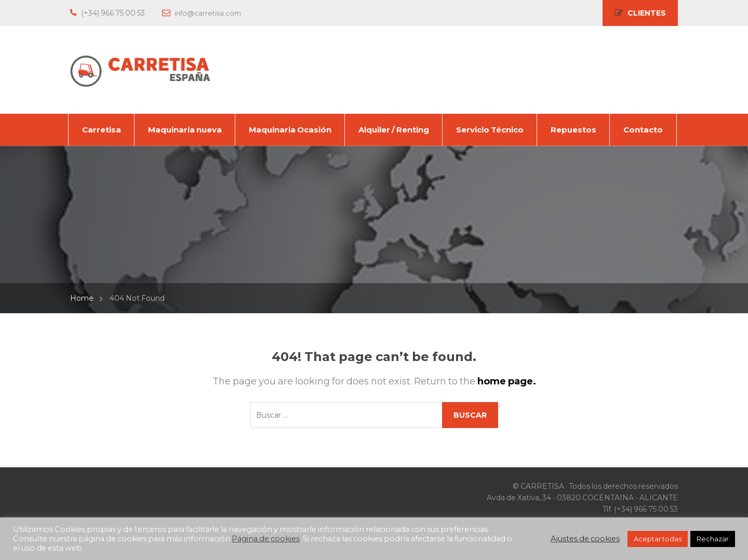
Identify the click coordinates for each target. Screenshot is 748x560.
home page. (507, 381)
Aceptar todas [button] (658, 539)
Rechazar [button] (713, 539)
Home (82, 298)
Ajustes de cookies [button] (585, 539)
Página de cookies (266, 539)
